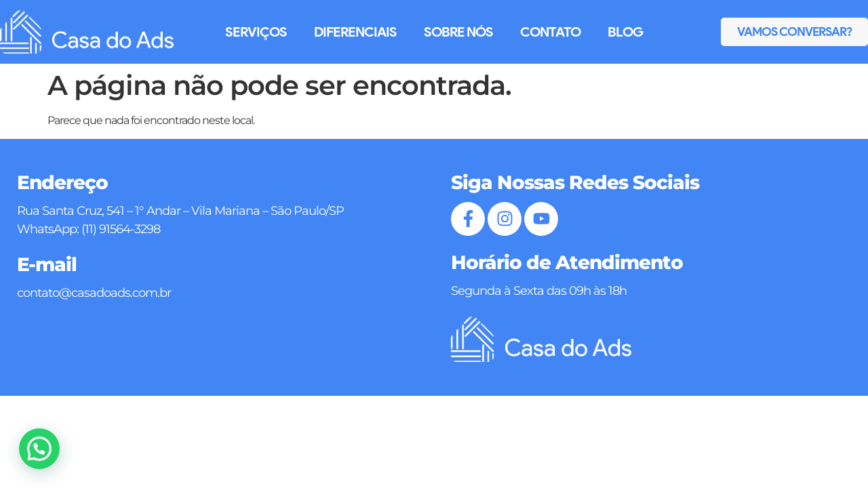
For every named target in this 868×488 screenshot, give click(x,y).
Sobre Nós (458, 32)
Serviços (256, 32)
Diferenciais (355, 32)
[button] (39, 449)
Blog (625, 32)
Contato (550, 32)
